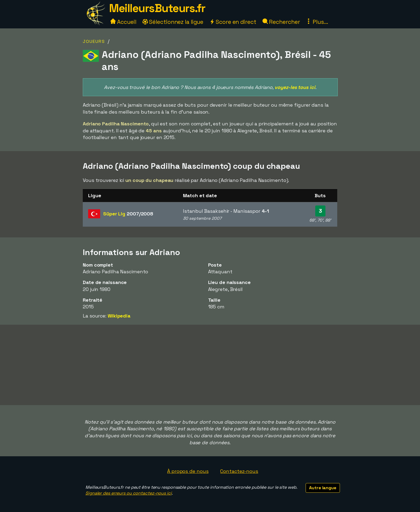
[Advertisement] (210, 365)
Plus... (317, 22)
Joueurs (94, 41)
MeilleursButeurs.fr (157, 8)
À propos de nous (188, 471)
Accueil (123, 22)
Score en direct (233, 22)
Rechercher (281, 22)
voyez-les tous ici (295, 87)
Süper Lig (128, 214)
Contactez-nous (239, 471)
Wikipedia (119, 316)
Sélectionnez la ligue (173, 22)
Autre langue (323, 488)
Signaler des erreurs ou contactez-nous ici (129, 493)
